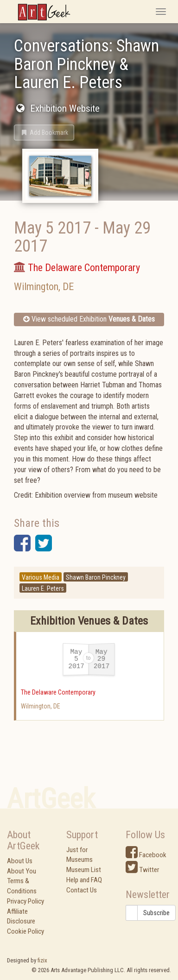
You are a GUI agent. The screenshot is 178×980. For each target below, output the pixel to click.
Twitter (142, 870)
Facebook (146, 855)
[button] (44, 133)
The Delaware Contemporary (58, 692)
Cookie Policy (25, 931)
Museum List (84, 870)
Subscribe (156, 913)
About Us (20, 861)
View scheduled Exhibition (89, 319)
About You (22, 871)
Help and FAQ (84, 880)
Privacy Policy (25, 901)
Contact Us (82, 890)
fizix (42, 960)
